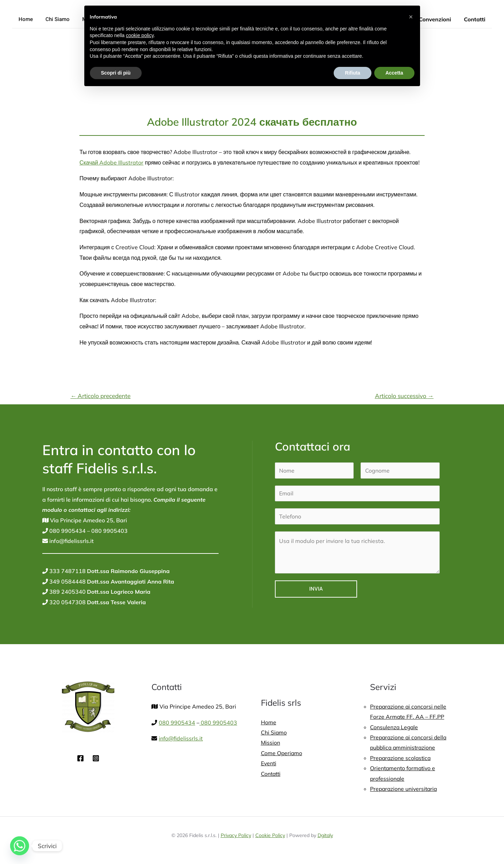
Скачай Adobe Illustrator (112, 162)
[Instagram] (96, 758)
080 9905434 (67, 531)
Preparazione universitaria (405, 789)
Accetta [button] (394, 73)
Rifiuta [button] (353, 73)
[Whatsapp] (20, 846)
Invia (316, 589)
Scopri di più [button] (116, 73)
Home (25, 19)
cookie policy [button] (140, 35)
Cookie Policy (270, 836)
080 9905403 (109, 531)
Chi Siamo (54, 19)
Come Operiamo (282, 753)
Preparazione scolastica (401, 758)
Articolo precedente (100, 396)
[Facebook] (80, 758)
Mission (271, 743)
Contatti (475, 19)
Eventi (269, 764)
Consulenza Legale (395, 727)
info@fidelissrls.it (71, 541)
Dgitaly (325, 836)
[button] (411, 17)
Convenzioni (437, 19)
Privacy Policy (236, 836)
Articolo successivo (404, 396)
